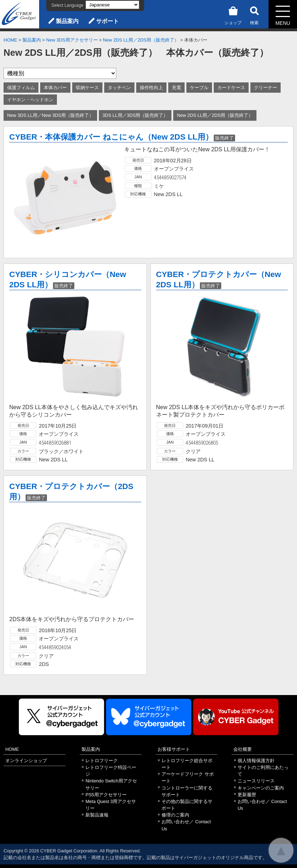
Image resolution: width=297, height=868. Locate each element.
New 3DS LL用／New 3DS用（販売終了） (50, 115)
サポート (107, 21)
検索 (254, 14)
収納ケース (87, 88)
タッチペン (119, 88)
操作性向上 (151, 88)
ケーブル (199, 88)
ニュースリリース (256, 781)
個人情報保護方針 (256, 761)
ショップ (233, 14)
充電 (176, 88)
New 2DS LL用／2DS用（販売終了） (141, 40)
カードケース (231, 88)
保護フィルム (21, 88)
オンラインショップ (26, 761)
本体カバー (55, 88)
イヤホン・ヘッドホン (30, 100)
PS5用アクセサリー (106, 795)
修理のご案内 (175, 815)
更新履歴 (247, 795)
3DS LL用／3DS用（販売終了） (135, 115)
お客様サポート (174, 749)
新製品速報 (97, 815)
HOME (10, 40)
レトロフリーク (102, 761)
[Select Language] (112, 5)
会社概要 (243, 749)
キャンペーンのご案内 (261, 788)
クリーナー (266, 88)
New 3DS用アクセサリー (72, 40)
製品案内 (67, 21)
